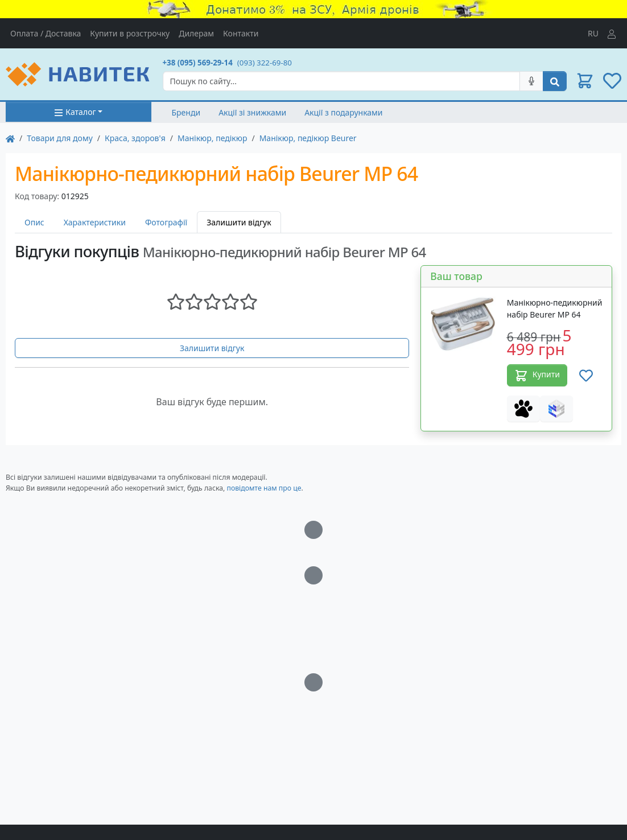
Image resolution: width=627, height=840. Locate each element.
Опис (34, 222)
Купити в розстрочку (130, 33)
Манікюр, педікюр (213, 138)
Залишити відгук (212, 348)
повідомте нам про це (264, 488)
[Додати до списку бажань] (586, 375)
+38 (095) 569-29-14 (198, 63)
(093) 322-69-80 (265, 63)
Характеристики (95, 222)
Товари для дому (60, 138)
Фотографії (166, 222)
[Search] (342, 81)
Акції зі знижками (252, 112)
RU (593, 33)
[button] (585, 81)
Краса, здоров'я (135, 138)
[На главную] (10, 138)
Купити (537, 376)
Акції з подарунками (343, 112)
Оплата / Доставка (46, 33)
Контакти (241, 33)
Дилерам (196, 33)
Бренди (186, 112)
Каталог (75, 112)
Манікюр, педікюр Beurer (308, 138)
